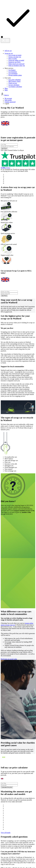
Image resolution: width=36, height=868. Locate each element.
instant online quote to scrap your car (15, 463)
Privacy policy (9, 797)
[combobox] (18, 36)
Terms (30, 797)
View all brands (18, 664)
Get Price (18, 44)
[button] (1, 424)
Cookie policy (21, 797)
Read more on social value (13, 515)
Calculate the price (18, 608)
